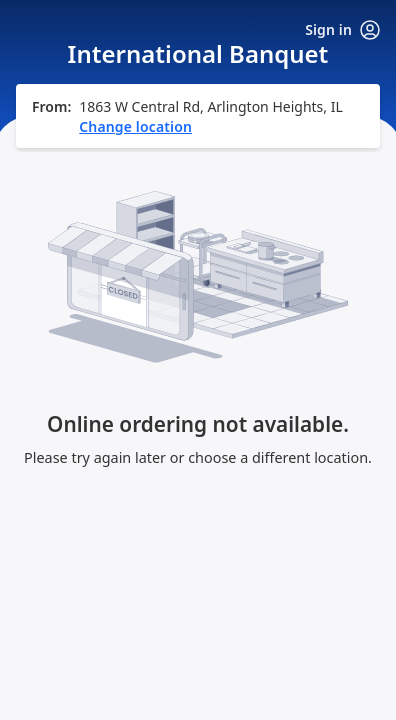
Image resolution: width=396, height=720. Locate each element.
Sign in (342, 30)
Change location (135, 126)
